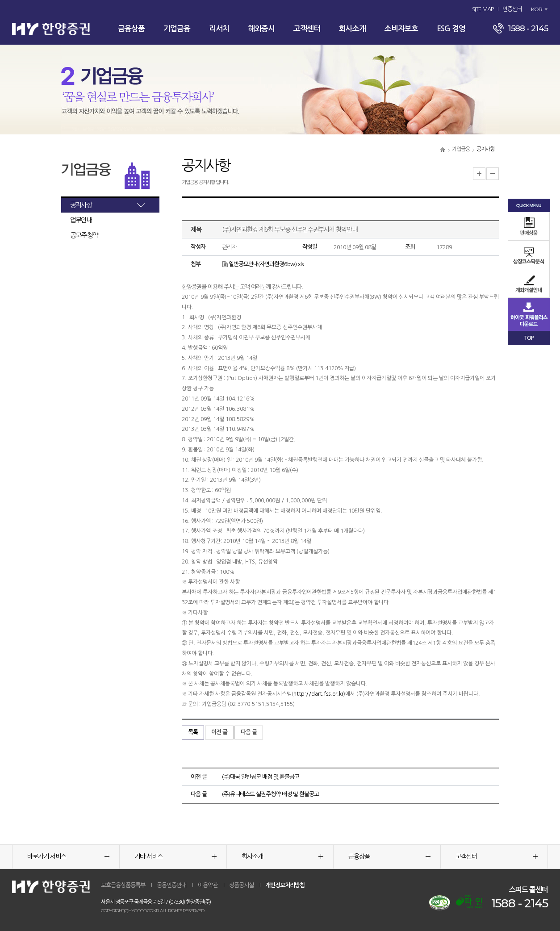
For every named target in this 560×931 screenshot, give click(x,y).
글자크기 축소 (493, 174)
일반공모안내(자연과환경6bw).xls (263, 264)
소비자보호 (401, 29)
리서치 (219, 29)
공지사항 (81, 205)
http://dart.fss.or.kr (318, 694)
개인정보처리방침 (285, 885)
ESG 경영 (451, 29)
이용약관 (208, 885)
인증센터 (512, 9)
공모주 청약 (84, 235)
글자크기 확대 (479, 174)
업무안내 (81, 220)
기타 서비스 (176, 856)
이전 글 (219, 732)
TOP (529, 338)
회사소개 (352, 29)
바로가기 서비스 (68, 856)
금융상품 (131, 29)
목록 (193, 732)
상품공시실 (241, 885)
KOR (537, 9)
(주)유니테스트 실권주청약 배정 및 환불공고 (270, 794)
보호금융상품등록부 (123, 885)
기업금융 (177, 29)
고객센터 (307, 29)
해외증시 (261, 29)
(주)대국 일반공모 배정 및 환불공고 (261, 777)
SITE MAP (483, 9)
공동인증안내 (171, 885)
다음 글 (249, 732)
